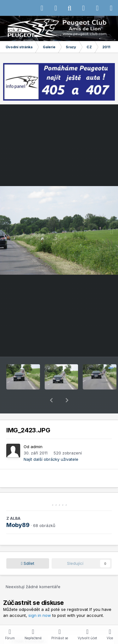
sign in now (40, 599)
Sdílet (28, 547)
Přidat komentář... (28, 624)
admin (37, 430)
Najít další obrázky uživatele (51, 443)
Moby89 (18, 509)
